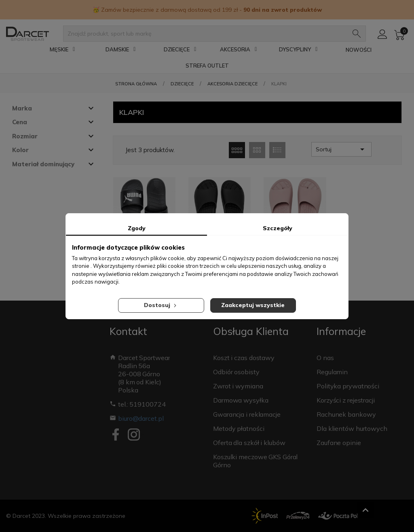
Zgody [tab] (137, 228)
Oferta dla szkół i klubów (249, 443)
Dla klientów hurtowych (352, 428)
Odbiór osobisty (236, 372)
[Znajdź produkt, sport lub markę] (207, 34)
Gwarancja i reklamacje (247, 414)
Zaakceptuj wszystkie (253, 305)
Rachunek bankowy (346, 414)
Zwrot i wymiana (238, 386)
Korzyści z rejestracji (346, 400)
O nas (325, 358)
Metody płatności (239, 428)
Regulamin (332, 372)
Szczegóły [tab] (278, 228)
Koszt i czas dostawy (244, 358)
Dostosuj (161, 305)
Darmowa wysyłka (241, 400)
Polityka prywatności (348, 386)
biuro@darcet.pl (141, 418)
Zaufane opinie (339, 443)
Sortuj (341, 149)
